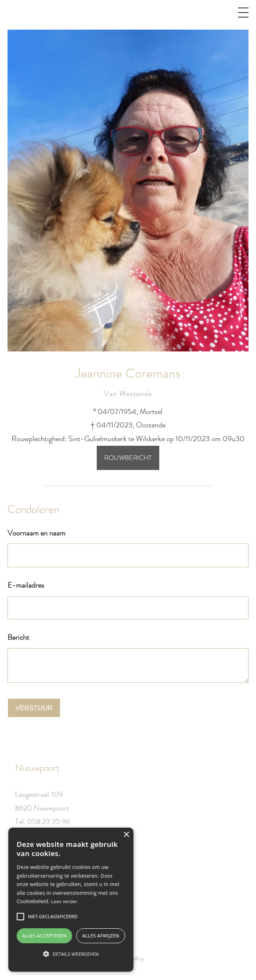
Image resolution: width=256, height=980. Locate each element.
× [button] (126, 835)
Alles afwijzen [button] (101, 936)
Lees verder (64, 901)
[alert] (71, 900)
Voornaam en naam (36, 533)
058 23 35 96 (49, 821)
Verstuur (34, 708)
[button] (71, 954)
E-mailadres (26, 585)
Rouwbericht (128, 458)
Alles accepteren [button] (44, 936)
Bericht (18, 637)
